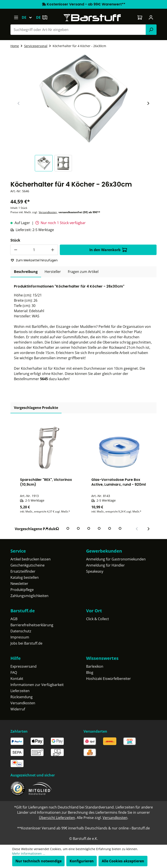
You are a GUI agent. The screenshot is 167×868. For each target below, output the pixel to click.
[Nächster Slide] (148, 103)
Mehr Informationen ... (29, 854)
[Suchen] (151, 30)
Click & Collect (98, 619)
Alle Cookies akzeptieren (123, 861)
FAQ (14, 672)
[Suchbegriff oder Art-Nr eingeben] (78, 30)
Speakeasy (95, 571)
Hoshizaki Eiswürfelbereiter (109, 679)
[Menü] (16, 17)
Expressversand (23, 666)
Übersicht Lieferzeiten (57, 818)
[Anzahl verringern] (15, 250)
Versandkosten (48, 212)
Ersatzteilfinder (23, 571)
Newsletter (19, 584)
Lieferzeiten (20, 691)
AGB (14, 619)
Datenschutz (21, 631)
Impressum (20, 637)
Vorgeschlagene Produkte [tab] (36, 408)
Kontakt (17, 679)
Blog (90, 672)
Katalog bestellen (25, 577)
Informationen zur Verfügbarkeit (37, 685)
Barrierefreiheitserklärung (32, 625)
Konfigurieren (82, 861)
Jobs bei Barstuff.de (26, 643)
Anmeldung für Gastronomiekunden (116, 559)
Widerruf (18, 709)
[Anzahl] (34, 250)
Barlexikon (95, 666)
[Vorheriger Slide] (19, 103)
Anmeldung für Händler (105, 565)
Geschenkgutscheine (28, 565)
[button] (45, 163)
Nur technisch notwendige (38, 861)
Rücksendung (22, 697)
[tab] (26, 272)
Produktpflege (22, 590)
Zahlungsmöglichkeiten (29, 596)
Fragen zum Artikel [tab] (83, 272)
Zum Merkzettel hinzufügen (34, 260)
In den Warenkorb (108, 250)
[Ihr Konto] (151, 17)
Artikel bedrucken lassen (31, 559)
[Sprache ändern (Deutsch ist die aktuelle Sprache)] (29, 17)
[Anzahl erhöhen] (53, 250)
